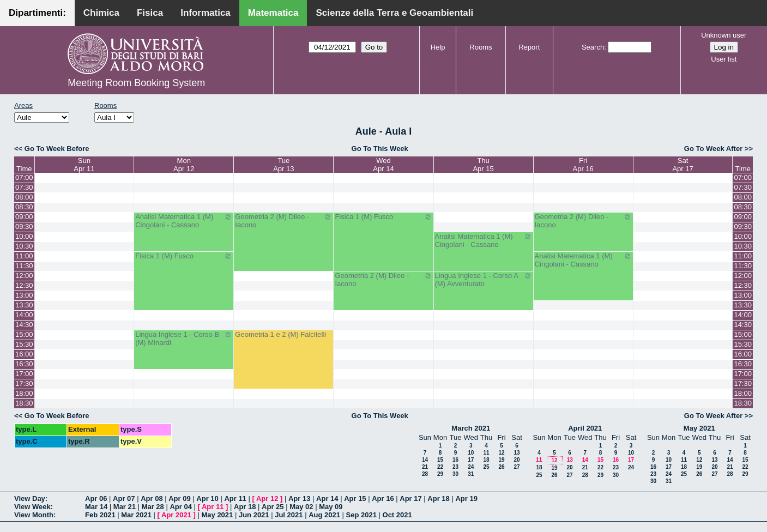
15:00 (24, 334)
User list (724, 59)
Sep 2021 (361, 515)
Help (438, 47)
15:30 (24, 344)
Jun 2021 (254, 515)
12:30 (24, 285)
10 (471, 453)
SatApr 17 (683, 165)
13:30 (24, 305)
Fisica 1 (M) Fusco (383, 217)
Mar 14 (96, 507)
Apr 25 (273, 507)
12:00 (24, 276)
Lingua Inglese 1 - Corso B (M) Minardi (184, 338)
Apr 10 (207, 498)
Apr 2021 (176, 515)
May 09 (331, 507)
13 (517, 453)
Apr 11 (235, 498)
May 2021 (699, 428)
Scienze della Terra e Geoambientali (394, 13)
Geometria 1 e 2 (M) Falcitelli (280, 334)
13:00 (24, 295)
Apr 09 (179, 498)
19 (501, 460)
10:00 (24, 236)
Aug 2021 (324, 515)
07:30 (24, 187)
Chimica (101, 13)
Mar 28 (153, 507)
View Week (32, 507)
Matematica (273, 13)
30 (455, 474)
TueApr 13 (283, 165)
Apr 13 (299, 498)
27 (517, 467)
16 (455, 460)
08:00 (24, 197)
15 (440, 460)
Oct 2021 (397, 515)
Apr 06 (96, 498)
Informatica (206, 13)
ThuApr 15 (483, 165)
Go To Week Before (57, 149)
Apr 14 (327, 498)
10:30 (24, 246)
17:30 (24, 383)
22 (440, 467)
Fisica (150, 13)
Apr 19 (466, 498)
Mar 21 (125, 507)
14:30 (24, 325)
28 (425, 474)
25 (486, 467)
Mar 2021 (136, 515)
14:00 (24, 315)
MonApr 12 (184, 165)
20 (517, 460)
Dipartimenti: (37, 13)
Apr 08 (152, 498)
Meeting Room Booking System (136, 83)
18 (486, 460)
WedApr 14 (383, 165)
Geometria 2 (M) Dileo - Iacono (283, 221)
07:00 (24, 177)
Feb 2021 (100, 515)
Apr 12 (267, 498)
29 (440, 474)
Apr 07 (124, 498)
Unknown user (724, 35)
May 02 (301, 507)
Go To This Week (380, 149)
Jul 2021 (289, 515)
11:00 (24, 256)
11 (486, 453)
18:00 (24, 393)
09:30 (24, 226)
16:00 (24, 354)
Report (529, 47)
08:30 (24, 207)
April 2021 (585, 428)
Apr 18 (438, 498)
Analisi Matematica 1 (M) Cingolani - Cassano (184, 221)
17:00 (24, 374)
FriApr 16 (583, 165)
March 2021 (471, 428)
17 (471, 460)
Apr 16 (383, 498)
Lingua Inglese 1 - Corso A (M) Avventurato (484, 280)
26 (501, 467)
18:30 (24, 403)
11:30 (24, 266)
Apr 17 (410, 498)
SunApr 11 (84, 165)
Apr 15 (355, 498)
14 (425, 460)
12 (501, 453)
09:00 (24, 217)
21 (425, 467)
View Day (30, 498)
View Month (34, 515)
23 (455, 467)
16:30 (24, 364)
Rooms (481, 47)
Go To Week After (713, 149)
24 (471, 467)
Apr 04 (180, 507)
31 (471, 474)
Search (593, 47)
